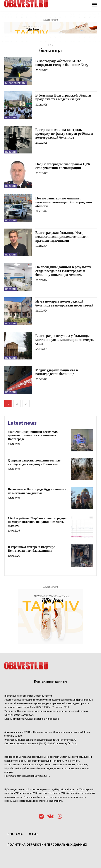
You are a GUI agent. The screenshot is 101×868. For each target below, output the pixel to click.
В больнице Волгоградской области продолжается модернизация (63, 97)
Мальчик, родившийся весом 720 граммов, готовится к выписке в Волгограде (33, 435)
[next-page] (26, 404)
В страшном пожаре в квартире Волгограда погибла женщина (31, 549)
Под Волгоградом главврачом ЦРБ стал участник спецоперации (63, 166)
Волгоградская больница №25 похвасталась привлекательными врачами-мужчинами (62, 237)
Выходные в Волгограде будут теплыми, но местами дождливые (38, 491)
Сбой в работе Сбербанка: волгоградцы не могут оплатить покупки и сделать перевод (37, 522)
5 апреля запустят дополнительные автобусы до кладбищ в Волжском (34, 462)
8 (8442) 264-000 (46, 744)
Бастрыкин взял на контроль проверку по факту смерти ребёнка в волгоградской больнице (64, 134)
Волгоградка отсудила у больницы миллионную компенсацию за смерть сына (65, 340)
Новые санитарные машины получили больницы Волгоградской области (64, 202)
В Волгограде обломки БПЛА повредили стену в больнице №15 (62, 63)
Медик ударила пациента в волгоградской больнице (57, 372)
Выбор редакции (15, 83)
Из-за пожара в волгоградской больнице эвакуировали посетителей (64, 303)
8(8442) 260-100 (13, 736)
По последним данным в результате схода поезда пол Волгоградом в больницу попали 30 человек (63, 271)
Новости (11, 117)
